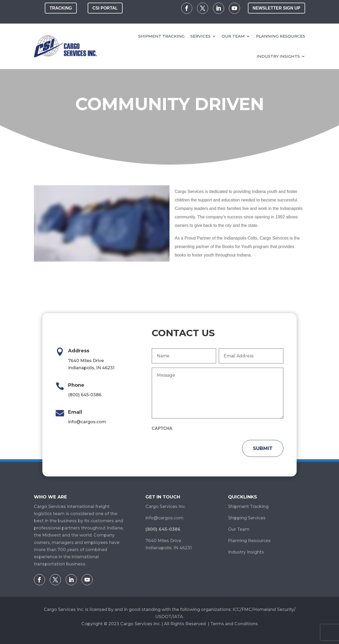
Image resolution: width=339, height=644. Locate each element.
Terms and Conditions (234, 624)
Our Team (233, 36)
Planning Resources (280, 36)
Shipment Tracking (161, 36)
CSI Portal (105, 8)
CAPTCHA (162, 428)
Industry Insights (278, 56)
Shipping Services (247, 518)
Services (200, 36)
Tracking (61, 8)
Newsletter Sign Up (276, 8)
